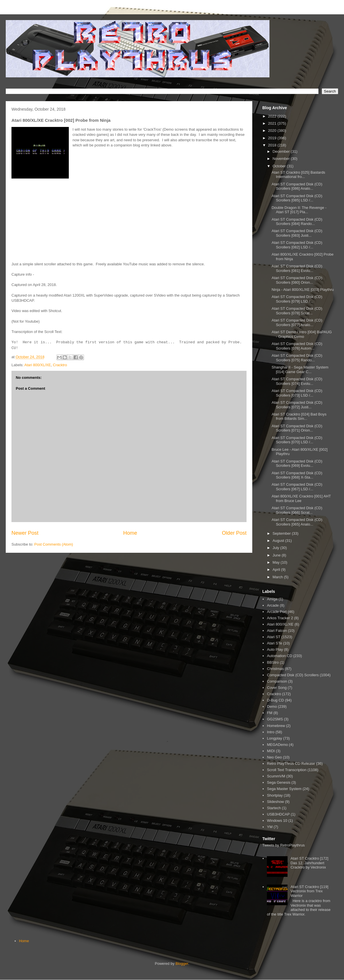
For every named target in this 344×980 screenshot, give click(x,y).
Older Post (234, 533)
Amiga (272, 599)
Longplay (274, 738)
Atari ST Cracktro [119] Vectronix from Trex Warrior (309, 891)
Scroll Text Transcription (287, 770)
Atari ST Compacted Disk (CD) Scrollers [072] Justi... (297, 405)
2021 (273, 123)
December (282, 151)
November (282, 159)
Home (130, 533)
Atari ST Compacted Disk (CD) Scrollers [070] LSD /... (297, 440)
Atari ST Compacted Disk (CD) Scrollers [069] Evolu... (297, 463)
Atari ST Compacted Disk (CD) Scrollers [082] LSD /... (297, 245)
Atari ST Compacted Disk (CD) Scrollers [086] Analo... (297, 186)
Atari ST (274, 637)
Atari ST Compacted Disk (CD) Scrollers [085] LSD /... (297, 198)
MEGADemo (277, 745)
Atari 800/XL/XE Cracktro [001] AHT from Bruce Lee (301, 498)
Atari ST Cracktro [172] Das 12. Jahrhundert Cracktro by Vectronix (309, 863)
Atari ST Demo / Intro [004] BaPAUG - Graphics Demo (302, 334)
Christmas (275, 669)
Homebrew (276, 726)
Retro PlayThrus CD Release (291, 764)
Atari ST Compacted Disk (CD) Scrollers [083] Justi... (297, 233)
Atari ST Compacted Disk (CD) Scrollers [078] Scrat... (297, 311)
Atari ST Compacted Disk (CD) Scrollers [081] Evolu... (297, 268)
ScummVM (276, 776)
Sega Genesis (279, 782)
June (277, 555)
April (277, 570)
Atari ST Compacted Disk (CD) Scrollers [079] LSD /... (297, 299)
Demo (272, 706)
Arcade (273, 605)
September (282, 533)
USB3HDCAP (278, 814)
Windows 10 (277, 821)
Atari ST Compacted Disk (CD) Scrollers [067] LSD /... (297, 487)
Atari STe (274, 643)
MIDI (271, 751)
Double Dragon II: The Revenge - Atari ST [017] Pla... (299, 210)
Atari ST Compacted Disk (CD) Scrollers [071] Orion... (297, 428)
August (279, 541)
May (277, 562)
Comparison (277, 681)
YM (270, 827)
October (280, 166)
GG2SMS (275, 719)
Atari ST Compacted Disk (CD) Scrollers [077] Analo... (297, 323)
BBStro (273, 662)
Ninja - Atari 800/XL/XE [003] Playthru (303, 290)
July (276, 548)
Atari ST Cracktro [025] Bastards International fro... (298, 175)
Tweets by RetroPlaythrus (284, 845)
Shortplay (275, 795)
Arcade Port (277, 612)
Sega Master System (284, 789)
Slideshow (275, 802)
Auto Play (275, 649)
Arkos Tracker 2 (280, 618)
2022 (273, 116)
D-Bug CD (275, 700)
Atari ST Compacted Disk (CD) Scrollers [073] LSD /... (297, 393)
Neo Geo (274, 757)
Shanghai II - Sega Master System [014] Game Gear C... (300, 370)
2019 (273, 138)
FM (270, 713)
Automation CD (279, 656)
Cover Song (277, 688)
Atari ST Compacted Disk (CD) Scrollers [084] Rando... (297, 222)
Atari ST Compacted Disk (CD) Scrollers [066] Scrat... (297, 510)
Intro (271, 732)
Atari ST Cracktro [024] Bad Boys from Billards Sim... (299, 416)
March (278, 577)
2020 (273, 131)
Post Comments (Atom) (54, 544)
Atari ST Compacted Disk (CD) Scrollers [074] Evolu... (297, 381)
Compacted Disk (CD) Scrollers (293, 675)
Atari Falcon (277, 631)
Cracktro (60, 365)
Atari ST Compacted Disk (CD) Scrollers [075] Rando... (297, 358)
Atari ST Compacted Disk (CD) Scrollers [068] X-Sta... (297, 475)
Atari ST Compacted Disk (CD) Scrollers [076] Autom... (297, 346)
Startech (274, 808)
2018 (273, 145)
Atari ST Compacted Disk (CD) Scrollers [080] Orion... (297, 280)
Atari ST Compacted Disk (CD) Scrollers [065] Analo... (297, 522)
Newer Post (25, 533)
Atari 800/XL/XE (38, 365)
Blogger (182, 964)
